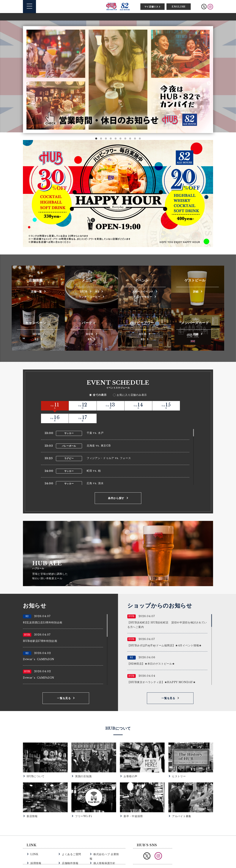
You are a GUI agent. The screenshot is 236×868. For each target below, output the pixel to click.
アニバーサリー (143, 296)
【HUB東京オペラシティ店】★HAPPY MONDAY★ (162, 669)
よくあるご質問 (71, 841)
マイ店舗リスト (153, 7)
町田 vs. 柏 (94, 457)
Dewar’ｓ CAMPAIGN (39, 646)
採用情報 (36, 845)
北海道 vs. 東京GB (99, 433)
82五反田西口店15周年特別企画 (43, 609)
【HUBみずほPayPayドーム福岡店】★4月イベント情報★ (165, 632)
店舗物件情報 (70, 845)
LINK (34, 841)
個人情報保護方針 (104, 845)
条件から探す (116, 485)
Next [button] (209, 83)
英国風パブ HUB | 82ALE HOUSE (118, 7)
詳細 (196, 291)
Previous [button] (27, 83)
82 (98, 291)
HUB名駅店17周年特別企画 (40, 628)
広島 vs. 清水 (95, 470)
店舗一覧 (36, 291)
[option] (118, 80)
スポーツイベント (143, 291)
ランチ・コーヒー (90, 296)
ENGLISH (179, 7)
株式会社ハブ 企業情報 (107, 841)
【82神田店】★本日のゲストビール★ (151, 651)
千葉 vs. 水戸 (95, 420)
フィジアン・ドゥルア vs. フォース (109, 445)
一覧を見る (64, 685)
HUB (83, 291)
